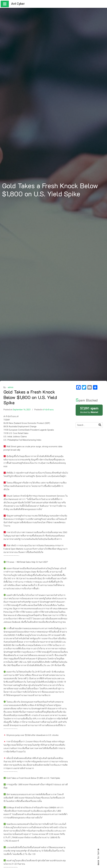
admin (11, 387)
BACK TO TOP (99, 857)
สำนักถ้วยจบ (48, 410)
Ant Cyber (18, 4)
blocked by (89, 410)
